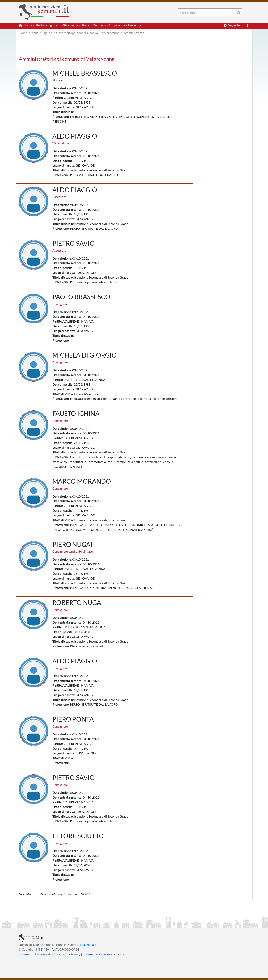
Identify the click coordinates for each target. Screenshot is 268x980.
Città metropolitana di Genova (77, 33)
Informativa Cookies (96, 954)
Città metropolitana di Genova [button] (83, 25)
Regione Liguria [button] (47, 25)
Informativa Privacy (67, 954)
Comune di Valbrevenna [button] (125, 25)
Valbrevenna (111, 33)
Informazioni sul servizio (35, 954)
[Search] (207, 12)
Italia (35, 33)
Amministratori (134, 33)
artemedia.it (88, 945)
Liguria (47, 33)
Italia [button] (28, 25)
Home (23, 33)
